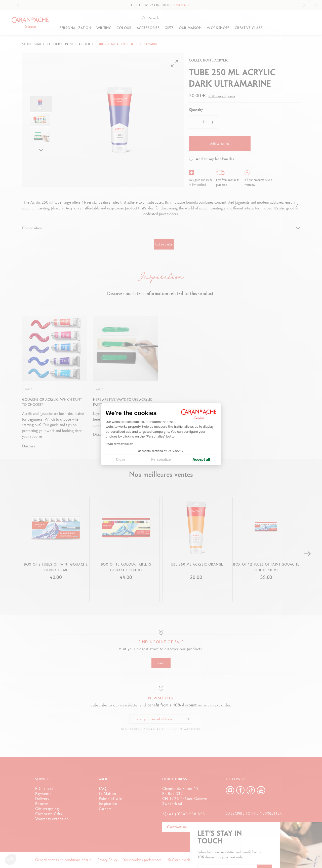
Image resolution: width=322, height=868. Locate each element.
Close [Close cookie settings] (121, 460)
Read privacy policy (119, 444)
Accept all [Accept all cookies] (201, 460)
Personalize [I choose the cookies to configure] (161, 460)
